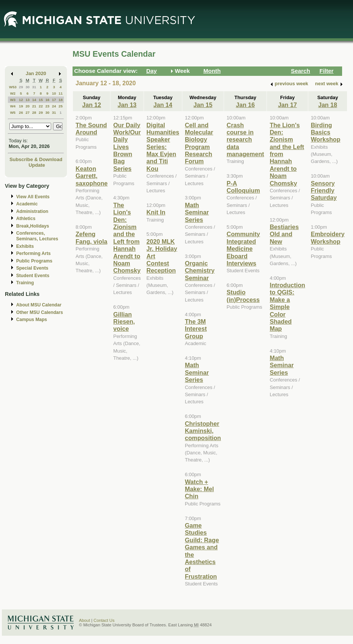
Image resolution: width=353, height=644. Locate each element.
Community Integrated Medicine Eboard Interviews (243, 249)
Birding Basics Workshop (326, 132)
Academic (27, 204)
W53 (13, 87)
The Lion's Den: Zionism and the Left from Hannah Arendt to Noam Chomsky (127, 238)
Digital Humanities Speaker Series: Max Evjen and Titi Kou (163, 147)
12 (21, 100)
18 (61, 100)
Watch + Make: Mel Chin (199, 489)
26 (21, 112)
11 (61, 93)
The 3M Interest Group (196, 329)
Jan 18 (327, 105)
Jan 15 (203, 105)
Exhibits (25, 246)
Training (25, 283)
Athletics (26, 219)
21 (34, 106)
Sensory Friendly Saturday (324, 191)
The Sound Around (91, 129)
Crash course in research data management (245, 140)
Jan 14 (163, 105)
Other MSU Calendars (40, 312)
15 (41, 100)
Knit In (156, 212)
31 (34, 87)
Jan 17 (287, 105)
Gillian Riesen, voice (124, 322)
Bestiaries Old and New (284, 234)
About (85, 620)
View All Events (33, 197)
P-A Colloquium (243, 187)
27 (28, 112)
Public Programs (34, 261)
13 (28, 100)
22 (41, 106)
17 (54, 100)
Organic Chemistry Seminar (200, 271)
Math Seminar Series (197, 212)
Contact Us (104, 620)
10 (54, 93)
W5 (13, 112)
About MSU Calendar (39, 305)
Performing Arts (33, 253)
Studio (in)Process (243, 296)
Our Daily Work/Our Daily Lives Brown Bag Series (127, 147)
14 (34, 100)
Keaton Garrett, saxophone (92, 176)
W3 (13, 100)
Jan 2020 (36, 73)
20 (28, 106)
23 (48, 106)
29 (21, 87)
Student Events (33, 276)
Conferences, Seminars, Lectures (37, 236)
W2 (13, 93)
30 (28, 87)
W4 (13, 106)
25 (61, 106)
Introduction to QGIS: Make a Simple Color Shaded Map (287, 307)
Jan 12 (91, 105)
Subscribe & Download (36, 159)
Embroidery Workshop (328, 238)
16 (48, 100)
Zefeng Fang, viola (91, 238)
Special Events (32, 268)
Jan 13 (127, 105)
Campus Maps (32, 320)
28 (34, 112)
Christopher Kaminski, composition (203, 431)
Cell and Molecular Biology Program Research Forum (199, 143)
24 (54, 106)
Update (37, 165)
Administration (32, 211)
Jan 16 (245, 105)
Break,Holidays (33, 226)
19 (21, 106)
